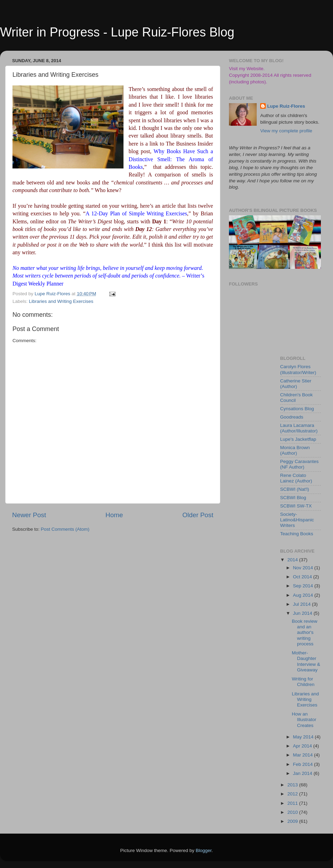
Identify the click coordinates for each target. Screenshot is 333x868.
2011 (293, 803)
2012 (293, 794)
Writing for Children (303, 682)
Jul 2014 (303, 604)
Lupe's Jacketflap (298, 439)
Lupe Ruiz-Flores (286, 106)
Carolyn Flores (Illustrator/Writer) (298, 369)
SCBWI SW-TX (296, 506)
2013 (293, 785)
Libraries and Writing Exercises (61, 301)
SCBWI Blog (293, 498)
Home (114, 515)
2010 (293, 812)
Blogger (204, 850)
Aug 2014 (304, 595)
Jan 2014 (303, 773)
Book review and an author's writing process (305, 633)
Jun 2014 (303, 613)
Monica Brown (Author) (295, 450)
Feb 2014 (304, 764)
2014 (293, 560)
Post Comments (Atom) (65, 529)
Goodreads (292, 417)
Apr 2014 (303, 746)
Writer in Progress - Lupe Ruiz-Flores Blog (117, 32)
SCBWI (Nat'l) (295, 489)
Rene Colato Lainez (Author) (296, 478)
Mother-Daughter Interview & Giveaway (306, 661)
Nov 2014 (304, 568)
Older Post (198, 515)
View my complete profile (286, 131)
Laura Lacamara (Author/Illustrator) (299, 428)
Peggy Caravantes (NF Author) (300, 464)
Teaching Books (297, 534)
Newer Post (29, 515)
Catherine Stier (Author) (296, 384)
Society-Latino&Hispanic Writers (297, 520)
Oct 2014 (303, 577)
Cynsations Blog (297, 409)
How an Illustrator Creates (304, 720)
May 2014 (304, 737)
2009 (293, 821)
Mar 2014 (304, 755)
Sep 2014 (304, 586)
